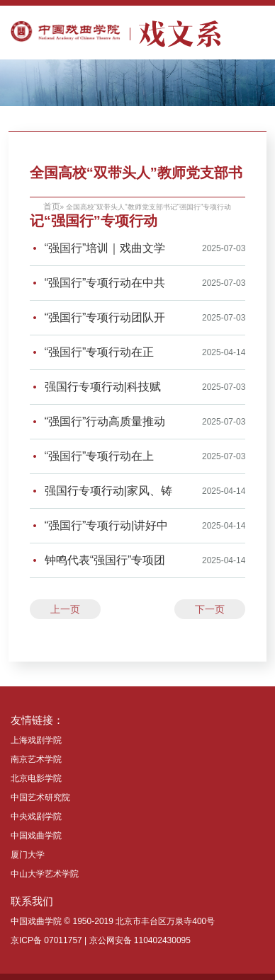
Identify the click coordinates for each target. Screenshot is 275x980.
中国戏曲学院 (36, 836)
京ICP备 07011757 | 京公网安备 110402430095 (101, 940)
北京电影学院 (36, 778)
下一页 (210, 609)
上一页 (65, 609)
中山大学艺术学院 (45, 874)
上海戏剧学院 (36, 740)
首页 (52, 207)
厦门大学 (28, 855)
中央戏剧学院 (36, 817)
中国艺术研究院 (40, 797)
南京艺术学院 (36, 759)
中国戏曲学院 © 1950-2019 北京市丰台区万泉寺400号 (113, 921)
